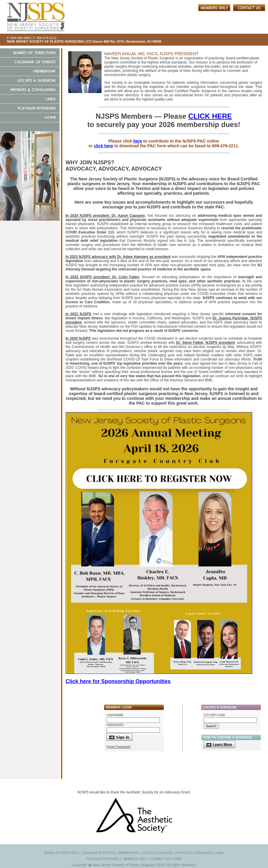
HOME (177, 859)
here (138, 141)
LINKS (220, 853)
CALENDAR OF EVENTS (98, 853)
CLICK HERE (210, 116)
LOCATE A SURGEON (157, 853)
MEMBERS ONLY (135, 859)
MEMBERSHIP (128, 853)
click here (103, 146)
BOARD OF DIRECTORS (61, 853)
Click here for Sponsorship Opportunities (118, 681)
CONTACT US (160, 859)
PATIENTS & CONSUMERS (193, 853)
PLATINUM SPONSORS (103, 859)
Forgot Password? (119, 747)
